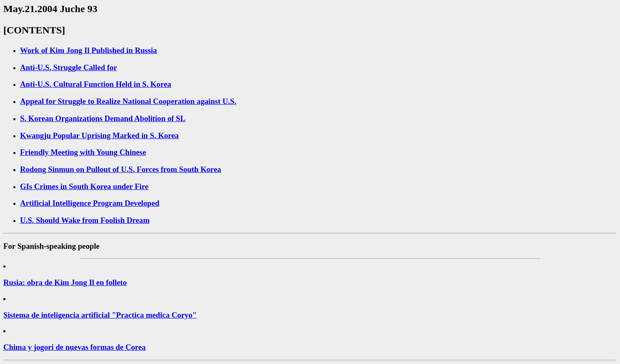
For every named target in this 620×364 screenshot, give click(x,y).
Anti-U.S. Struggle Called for (68, 67)
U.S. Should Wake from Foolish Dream (85, 220)
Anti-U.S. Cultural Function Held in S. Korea (96, 84)
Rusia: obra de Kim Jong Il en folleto (65, 282)
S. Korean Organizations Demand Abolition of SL (103, 118)
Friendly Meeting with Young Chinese (83, 152)
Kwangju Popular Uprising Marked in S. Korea (99, 135)
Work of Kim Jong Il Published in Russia (89, 50)
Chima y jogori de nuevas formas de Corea (75, 347)
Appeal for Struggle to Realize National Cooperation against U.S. (128, 101)
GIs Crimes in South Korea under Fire (84, 186)
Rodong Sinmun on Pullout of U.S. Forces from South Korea (121, 169)
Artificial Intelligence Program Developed (90, 203)
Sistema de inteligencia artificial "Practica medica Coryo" (100, 315)
